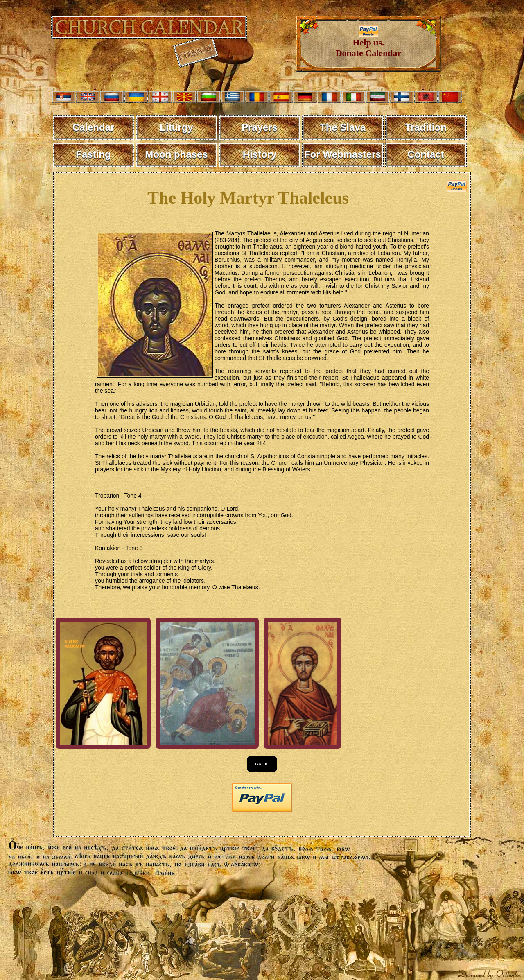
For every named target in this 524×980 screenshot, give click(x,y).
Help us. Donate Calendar (369, 44)
